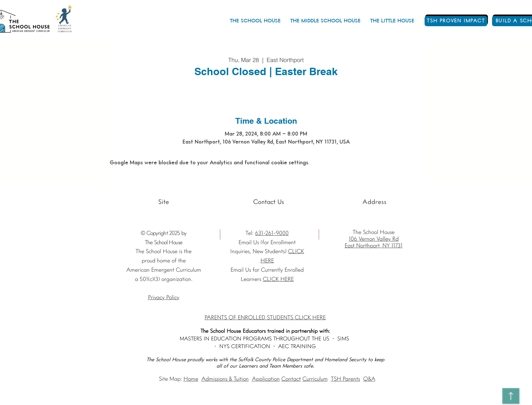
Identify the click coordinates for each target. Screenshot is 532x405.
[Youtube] (119, 202)
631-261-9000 (272, 234)
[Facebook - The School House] (140, 202)
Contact (291, 379)
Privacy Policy (164, 298)
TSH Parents (345, 379)
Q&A (369, 379)
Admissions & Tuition (225, 379)
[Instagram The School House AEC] (130, 202)
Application (266, 379)
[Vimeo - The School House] (150, 202)
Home (191, 379)
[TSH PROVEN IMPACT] (456, 21)
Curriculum (315, 379)
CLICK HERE (278, 280)
